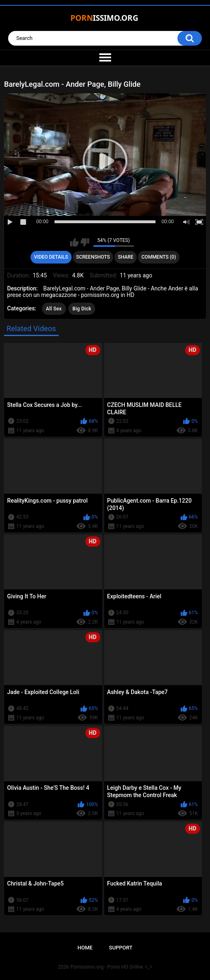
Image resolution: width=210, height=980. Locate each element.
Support (121, 948)
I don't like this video (85, 242)
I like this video (74, 242)
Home (85, 948)
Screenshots (93, 257)
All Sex (54, 309)
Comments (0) (159, 257)
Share (126, 257)
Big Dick (82, 309)
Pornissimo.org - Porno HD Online (107, 967)
